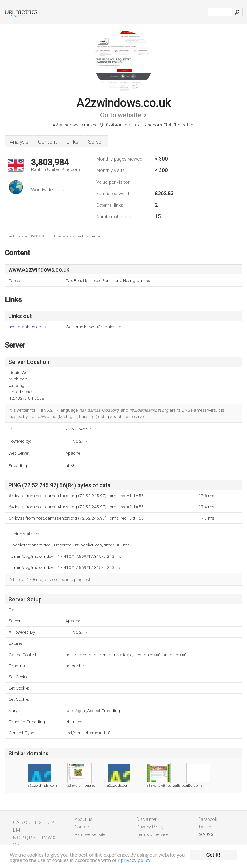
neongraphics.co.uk (28, 327)
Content (47, 142)
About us (83, 819)
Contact (82, 827)
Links (73, 142)
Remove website (90, 834)
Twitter (205, 827)
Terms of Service (152, 834)
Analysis (19, 142)
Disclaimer (147, 819)
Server (95, 142)
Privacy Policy (150, 827)
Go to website (121, 115)
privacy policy (136, 861)
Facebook (208, 819)
